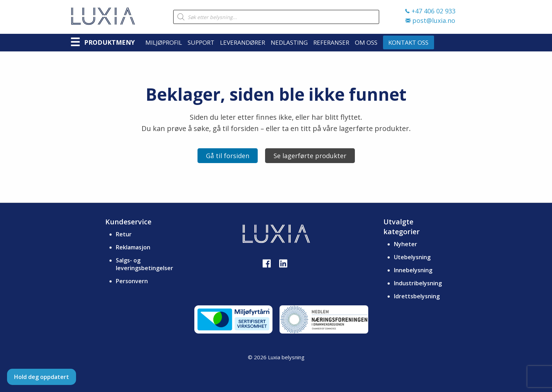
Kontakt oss (408, 42)
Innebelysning (413, 270)
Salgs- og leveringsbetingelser (145, 264)
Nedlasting (289, 42)
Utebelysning (412, 257)
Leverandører (243, 42)
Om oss (366, 42)
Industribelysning (418, 283)
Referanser (331, 42)
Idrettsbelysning (417, 296)
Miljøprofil (164, 42)
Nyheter (406, 244)
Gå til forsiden (228, 156)
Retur (124, 234)
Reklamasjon (133, 247)
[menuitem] (167, 42)
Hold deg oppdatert (42, 377)
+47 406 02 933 (430, 11)
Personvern (132, 281)
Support (201, 42)
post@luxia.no (430, 20)
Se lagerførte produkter (310, 156)
